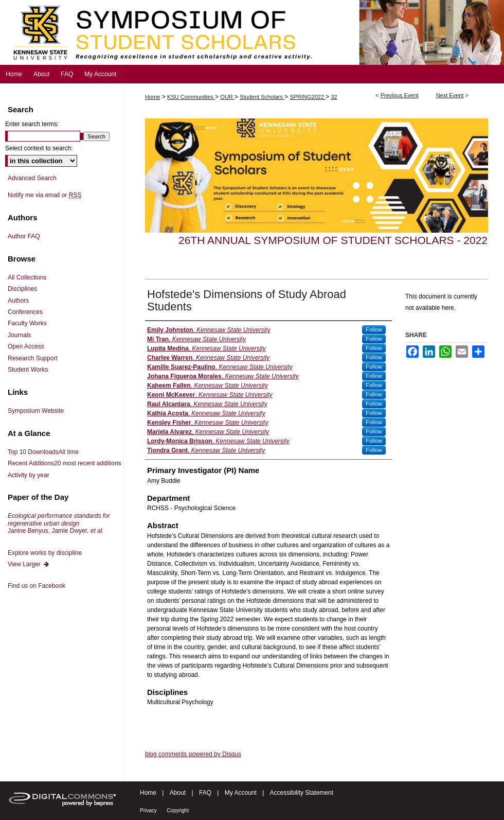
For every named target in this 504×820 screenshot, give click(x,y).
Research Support (33, 358)
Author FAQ (24, 236)
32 (334, 97)
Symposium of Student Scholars (252, 32)
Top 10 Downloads (43, 452)
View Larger (29, 564)
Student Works (28, 370)
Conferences (25, 312)
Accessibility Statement (302, 793)
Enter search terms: (32, 124)
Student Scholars (262, 97)
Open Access (26, 346)
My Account (241, 793)
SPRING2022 (308, 97)
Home (152, 97)
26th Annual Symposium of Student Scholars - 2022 (333, 240)
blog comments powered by (193, 754)
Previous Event (400, 95)
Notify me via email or (44, 195)
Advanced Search (32, 178)
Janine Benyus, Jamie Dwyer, (59, 523)
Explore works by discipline (45, 553)
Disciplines (22, 289)
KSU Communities (191, 97)
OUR (227, 97)
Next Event (450, 95)
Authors (18, 301)
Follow (374, 329)
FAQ (205, 793)
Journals (19, 335)
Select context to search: (39, 148)
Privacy (148, 810)
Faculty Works (27, 323)
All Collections (27, 277)
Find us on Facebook (37, 586)
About (178, 793)
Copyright (178, 810)
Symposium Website (36, 411)
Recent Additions (65, 463)
